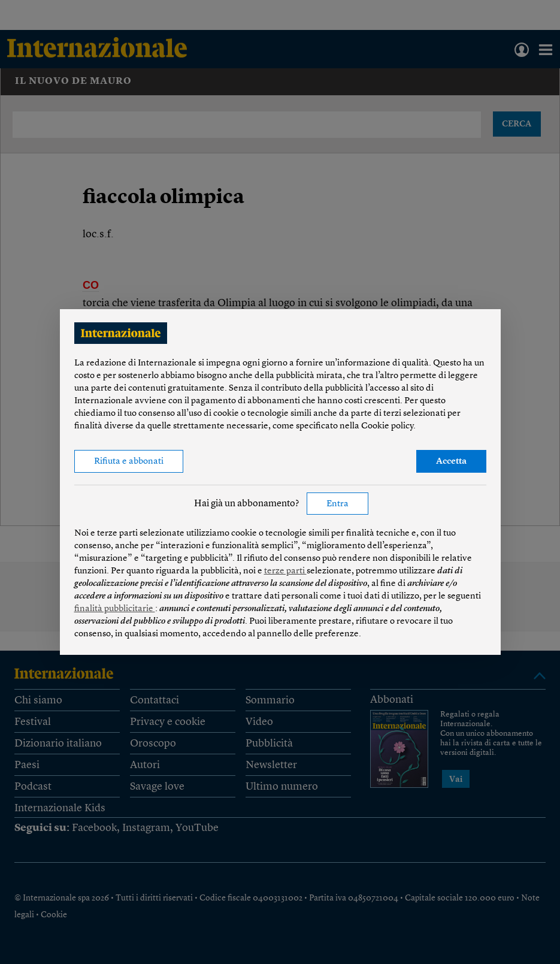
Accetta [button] (451, 462)
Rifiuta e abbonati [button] (129, 462)
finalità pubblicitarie (115, 609)
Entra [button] (337, 504)
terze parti (285, 571)
